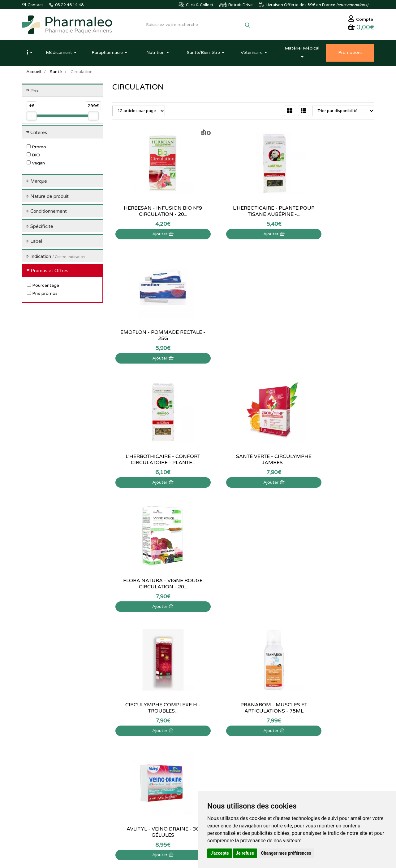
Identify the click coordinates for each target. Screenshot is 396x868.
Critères (39, 133)
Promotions (123, 767)
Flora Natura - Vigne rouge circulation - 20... (334, 336)
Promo (36, 148)
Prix (34, 92)
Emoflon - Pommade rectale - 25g (334, 212)
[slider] (31, 117)
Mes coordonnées (249, 753)
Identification (245, 740)
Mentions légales (188, 774)
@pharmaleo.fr (51, 751)
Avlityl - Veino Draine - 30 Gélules (334, 460)
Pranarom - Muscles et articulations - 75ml (243, 460)
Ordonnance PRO (128, 787)
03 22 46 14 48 (192, 682)
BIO (33, 156)
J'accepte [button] (220, 853)
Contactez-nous (187, 733)
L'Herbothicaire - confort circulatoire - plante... (153, 336)
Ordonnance (124, 780)
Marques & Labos (128, 753)
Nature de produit (49, 197)
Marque (39, 182)
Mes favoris (243, 767)
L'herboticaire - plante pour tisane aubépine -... (243, 212)
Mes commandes (248, 747)
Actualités (121, 740)
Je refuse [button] (245, 853)
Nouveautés (123, 760)
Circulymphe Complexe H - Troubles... (153, 460)
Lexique (119, 747)
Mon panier (243, 733)
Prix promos (42, 294)
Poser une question (190, 747)
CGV (177, 780)
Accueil (34, 73)
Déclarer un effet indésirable (198, 760)
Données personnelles (192, 787)
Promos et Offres (49, 272)
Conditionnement (49, 212)
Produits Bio (123, 774)
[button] (29, 54)
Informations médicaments (197, 753)
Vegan (36, 164)
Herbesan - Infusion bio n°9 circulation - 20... (153, 212)
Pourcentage (43, 286)
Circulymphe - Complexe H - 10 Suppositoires (153, 585)
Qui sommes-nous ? (190, 740)
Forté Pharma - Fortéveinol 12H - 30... (334, 585)
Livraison (181, 767)
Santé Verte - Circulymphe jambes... (243, 336)
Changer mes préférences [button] (286, 853)
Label (36, 242)
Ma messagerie (247, 760)
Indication (58, 257)
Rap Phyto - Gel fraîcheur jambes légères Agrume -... (243, 585)
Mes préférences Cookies (256, 774)
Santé (56, 73)
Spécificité (42, 227)
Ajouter (153, 235)
